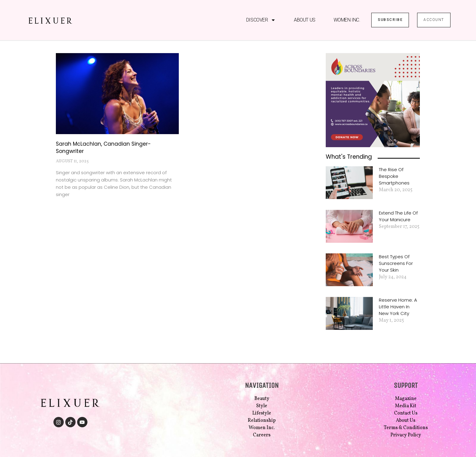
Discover (261, 20)
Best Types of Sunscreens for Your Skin (396, 263)
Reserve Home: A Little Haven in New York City (398, 307)
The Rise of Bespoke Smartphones (394, 176)
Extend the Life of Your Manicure (398, 216)
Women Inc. (347, 20)
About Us (304, 20)
